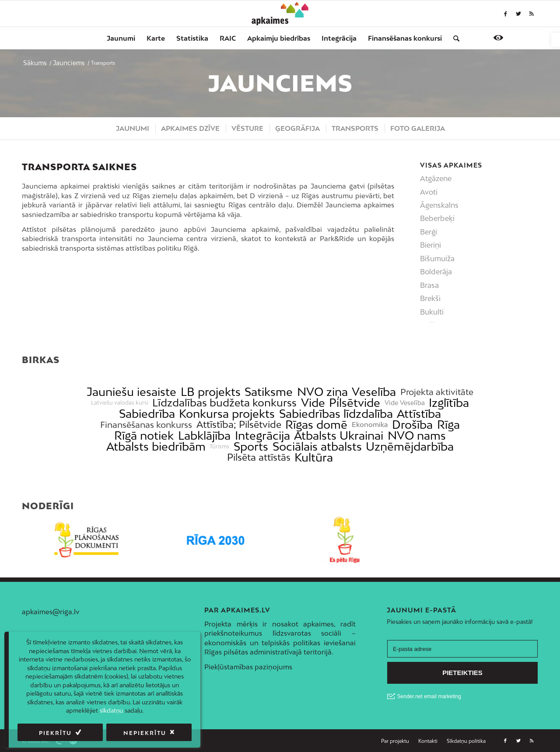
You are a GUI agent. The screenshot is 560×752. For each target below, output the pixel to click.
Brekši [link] (430, 298)
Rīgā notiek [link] (144, 435)
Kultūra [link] (314, 457)
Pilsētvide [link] (355, 403)
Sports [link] (251, 446)
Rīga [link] (448, 425)
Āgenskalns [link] (439, 205)
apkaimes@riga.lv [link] (51, 612)
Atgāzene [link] (436, 178)
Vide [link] (313, 403)
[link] (556, 40)
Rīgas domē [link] (316, 425)
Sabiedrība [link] (147, 414)
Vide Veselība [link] (405, 403)
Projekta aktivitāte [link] (437, 392)
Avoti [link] (429, 192)
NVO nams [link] (417, 435)
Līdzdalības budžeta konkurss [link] (224, 403)
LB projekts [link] (211, 392)
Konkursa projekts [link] (227, 414)
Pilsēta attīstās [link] (259, 457)
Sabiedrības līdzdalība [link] (336, 414)
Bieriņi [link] (430, 245)
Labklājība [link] (204, 435)
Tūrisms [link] (219, 447)
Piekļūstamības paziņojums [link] (248, 667)
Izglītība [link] (449, 403)
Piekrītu (55, 733)
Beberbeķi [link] (437, 218)
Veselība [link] (374, 392)
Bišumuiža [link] (437, 259)
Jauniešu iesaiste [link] (131, 392)
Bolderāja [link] (436, 272)
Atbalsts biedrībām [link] (156, 446)
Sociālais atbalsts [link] (317, 446)
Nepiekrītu (145, 733)
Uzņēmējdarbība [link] (410, 446)
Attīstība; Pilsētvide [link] (239, 425)
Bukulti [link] (432, 312)
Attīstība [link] (419, 414)
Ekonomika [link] (370, 425)
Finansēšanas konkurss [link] (146, 425)
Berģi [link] (429, 232)
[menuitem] (121, 38)
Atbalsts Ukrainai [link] (339, 435)
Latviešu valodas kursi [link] (120, 403)
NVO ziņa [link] (322, 392)
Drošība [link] (412, 425)
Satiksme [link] (269, 392)
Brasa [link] (429, 285)
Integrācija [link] (262, 435)
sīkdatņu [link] (111, 710)
